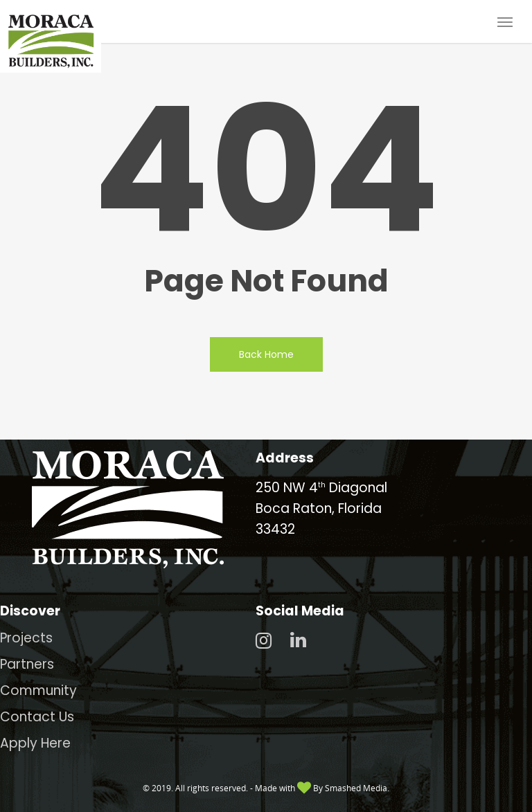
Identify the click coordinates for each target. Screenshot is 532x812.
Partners (27, 664)
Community (38, 691)
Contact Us (37, 717)
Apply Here (35, 743)
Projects (26, 638)
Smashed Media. (357, 788)
